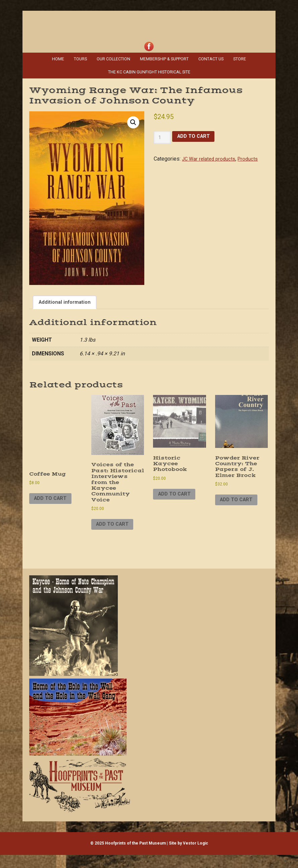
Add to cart (195, 134)
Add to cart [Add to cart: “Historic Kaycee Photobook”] (176, 498)
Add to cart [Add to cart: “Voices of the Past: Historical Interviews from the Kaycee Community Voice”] (115, 537)
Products (252, 156)
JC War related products (210, 156)
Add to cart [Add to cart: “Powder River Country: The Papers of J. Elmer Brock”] (238, 504)
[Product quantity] (162, 135)
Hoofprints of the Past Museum (149, 22)
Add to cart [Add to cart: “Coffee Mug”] (53, 501)
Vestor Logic (195, 857)
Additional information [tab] (67, 301)
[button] (133, 120)
